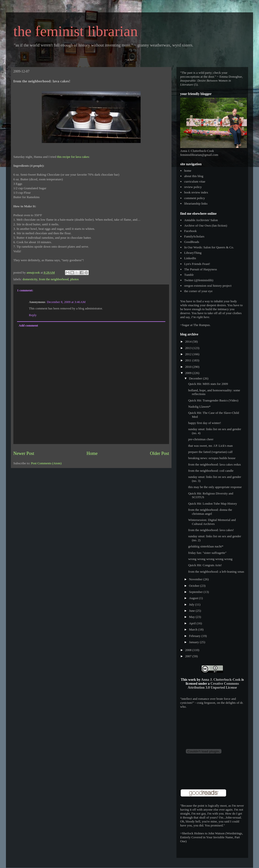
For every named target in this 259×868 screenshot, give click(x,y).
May (192, 617)
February (195, 636)
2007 (189, 656)
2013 (189, 348)
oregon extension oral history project (208, 286)
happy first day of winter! (205, 423)
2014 (189, 341)
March (194, 629)
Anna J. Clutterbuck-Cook (221, 680)
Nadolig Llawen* (199, 407)
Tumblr (189, 275)
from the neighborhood (54, 279)
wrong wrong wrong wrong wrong (210, 559)
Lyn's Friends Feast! (197, 264)
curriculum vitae (195, 181)
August (194, 598)
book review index (196, 192)
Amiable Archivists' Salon (201, 220)
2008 (189, 650)
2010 (189, 367)
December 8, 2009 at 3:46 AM (66, 302)
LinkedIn (190, 258)
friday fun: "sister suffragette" (207, 553)
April (193, 623)
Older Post (160, 453)
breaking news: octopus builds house (212, 458)
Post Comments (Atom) (46, 463)
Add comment (28, 325)
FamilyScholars (194, 236)
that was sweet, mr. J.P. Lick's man (210, 446)
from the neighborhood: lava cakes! (211, 530)
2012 (189, 354)
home (188, 171)
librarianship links (196, 203)
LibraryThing (193, 253)
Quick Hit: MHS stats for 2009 (208, 384)
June (192, 611)
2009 (189, 373)
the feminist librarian (76, 31)
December (196, 378)
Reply (33, 315)
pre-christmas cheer (201, 439)
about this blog (194, 176)
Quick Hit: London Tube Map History (213, 504)
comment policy (194, 198)
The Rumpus (202, 325)
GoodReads (192, 242)
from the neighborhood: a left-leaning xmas (216, 572)
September (196, 592)
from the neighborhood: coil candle (211, 471)
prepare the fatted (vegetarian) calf (210, 452)
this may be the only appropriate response (215, 487)
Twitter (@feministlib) (199, 280)
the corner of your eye (198, 291)
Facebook (190, 231)
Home (92, 453)
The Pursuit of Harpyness (201, 269)
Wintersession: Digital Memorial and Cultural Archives (212, 522)
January (194, 642)
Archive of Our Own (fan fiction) (206, 225)
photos (75, 279)
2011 (189, 360)
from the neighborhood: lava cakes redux (214, 464)
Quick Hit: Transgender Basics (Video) (213, 400)
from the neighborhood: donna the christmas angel (210, 512)
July (192, 604)
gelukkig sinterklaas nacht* (206, 546)
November (196, 579)
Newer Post (24, 453)
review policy (193, 187)
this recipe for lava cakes (73, 157)
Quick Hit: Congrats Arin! (205, 565)
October (195, 586)
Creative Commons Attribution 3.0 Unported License (213, 686)
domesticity (30, 279)
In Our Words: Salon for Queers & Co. (209, 247)
